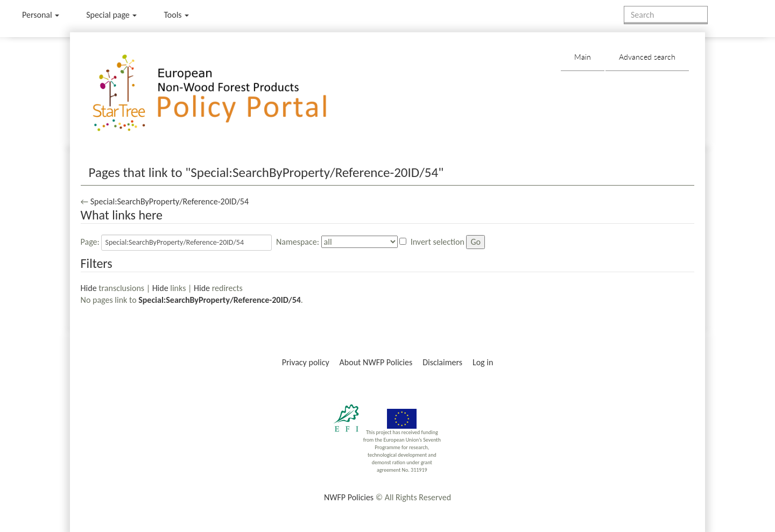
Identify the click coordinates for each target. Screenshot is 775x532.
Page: (90, 242)
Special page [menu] (111, 15)
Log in (483, 362)
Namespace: (298, 242)
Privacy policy (306, 362)
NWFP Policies (349, 497)
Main (583, 57)
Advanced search (647, 57)
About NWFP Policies (376, 362)
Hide (89, 288)
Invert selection (438, 242)
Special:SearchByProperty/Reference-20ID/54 (170, 201)
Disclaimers (442, 362)
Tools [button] (176, 15)
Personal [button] (41, 15)
